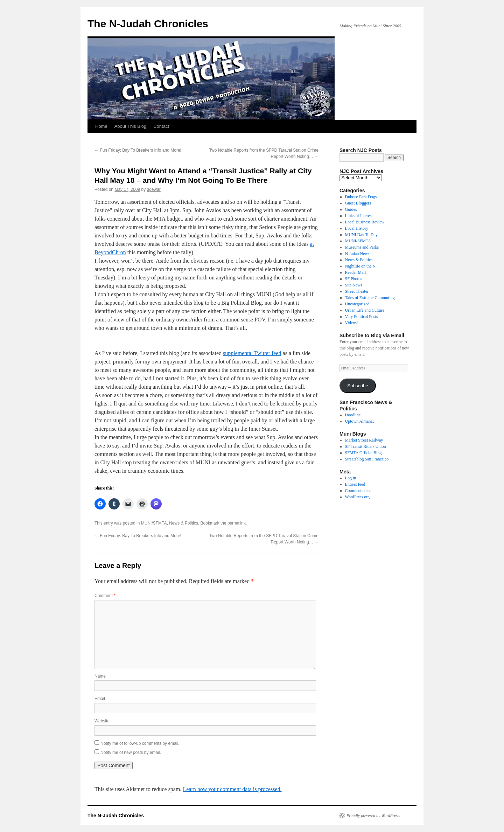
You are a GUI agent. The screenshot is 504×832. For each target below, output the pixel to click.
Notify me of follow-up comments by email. (140, 743)
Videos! (352, 323)
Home (101, 126)
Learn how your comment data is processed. (232, 789)
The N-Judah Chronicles (148, 24)
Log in (351, 478)
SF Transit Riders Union (366, 446)
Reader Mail (356, 272)
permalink (237, 523)
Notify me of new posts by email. (131, 753)
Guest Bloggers (358, 203)
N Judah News (357, 254)
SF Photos (354, 279)
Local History (357, 228)
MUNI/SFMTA (154, 523)
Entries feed (355, 484)
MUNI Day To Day (361, 235)
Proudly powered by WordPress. (373, 816)
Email (100, 699)
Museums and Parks (362, 247)
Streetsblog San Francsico (367, 459)
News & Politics (184, 523)
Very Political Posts (362, 317)
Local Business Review (365, 222)
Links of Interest (359, 216)
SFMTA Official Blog (363, 453)
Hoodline (353, 415)
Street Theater (357, 291)
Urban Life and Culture (365, 310)
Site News (354, 285)
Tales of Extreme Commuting (370, 298)
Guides (351, 209)
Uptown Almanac (360, 421)
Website (102, 721)
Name (100, 676)
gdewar (153, 189)
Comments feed (358, 491)
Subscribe (358, 386)
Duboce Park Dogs (361, 197)
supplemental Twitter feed (252, 353)
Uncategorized (357, 304)
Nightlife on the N (360, 266)
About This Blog (131, 126)
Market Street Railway (364, 440)
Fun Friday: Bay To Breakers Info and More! (138, 150)
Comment (105, 596)
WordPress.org (357, 497)
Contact (161, 126)
